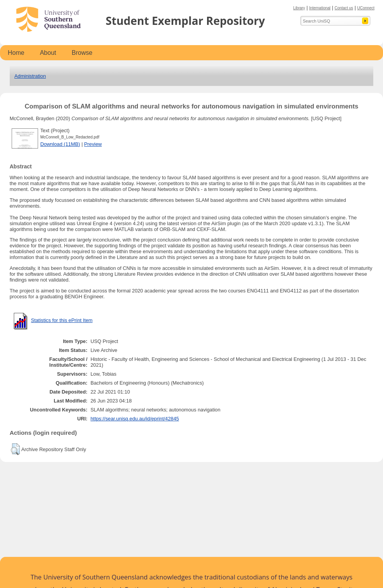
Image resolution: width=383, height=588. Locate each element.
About (48, 53)
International (320, 8)
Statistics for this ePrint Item (62, 320)
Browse (82, 53)
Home (16, 53)
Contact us (344, 8)
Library (299, 8)
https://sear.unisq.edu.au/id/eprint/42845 (135, 419)
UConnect (366, 8)
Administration (30, 76)
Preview (93, 144)
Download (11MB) (60, 144)
